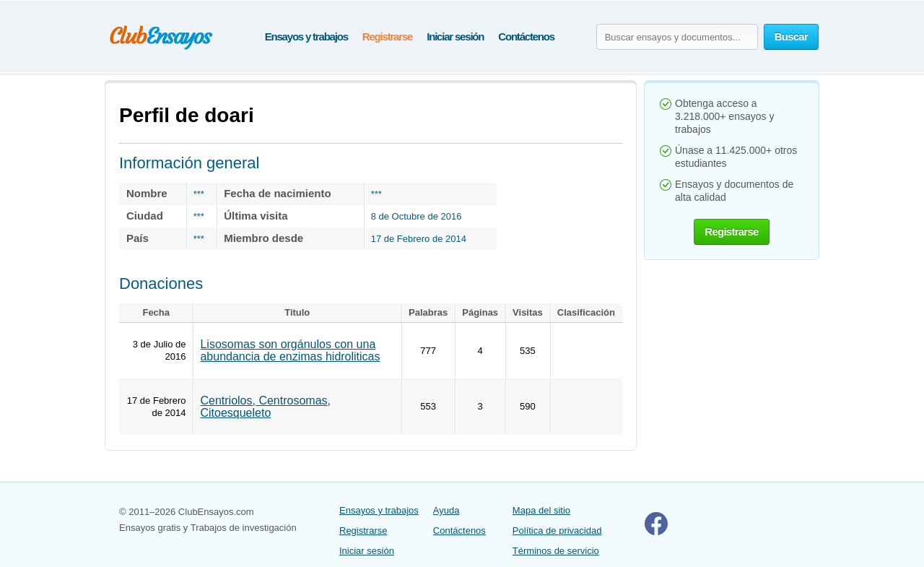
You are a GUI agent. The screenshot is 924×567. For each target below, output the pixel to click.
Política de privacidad (557, 531)
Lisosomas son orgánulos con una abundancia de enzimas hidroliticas (290, 350)
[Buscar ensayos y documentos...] (677, 37)
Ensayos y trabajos (306, 36)
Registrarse (387, 36)
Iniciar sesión (455, 36)
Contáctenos (526, 36)
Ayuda (446, 510)
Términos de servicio (556, 551)
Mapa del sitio (541, 510)
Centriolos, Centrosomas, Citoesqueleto (265, 407)
